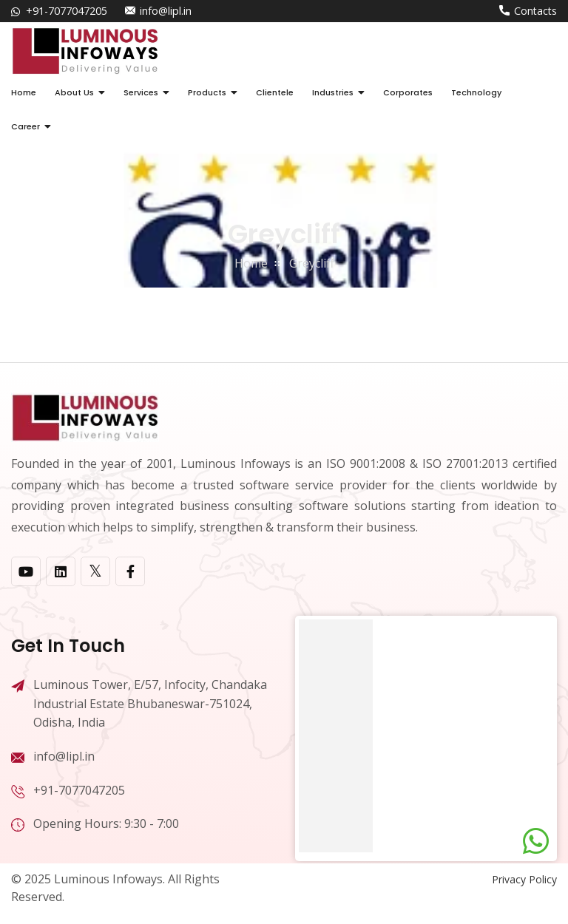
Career (26, 126)
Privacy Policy (524, 879)
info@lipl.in (165, 11)
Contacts (535, 11)
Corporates (408, 92)
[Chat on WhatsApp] (536, 841)
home (251, 263)
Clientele (275, 92)
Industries (333, 92)
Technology (476, 92)
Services (141, 92)
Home (24, 92)
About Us (74, 92)
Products (207, 92)
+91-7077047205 (67, 11)
